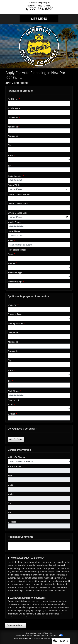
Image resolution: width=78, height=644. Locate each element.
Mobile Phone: (14, 222)
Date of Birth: (14, 185)
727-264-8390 (42, 9)
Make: (11, 485)
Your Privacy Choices (54, 635)
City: (10, 145)
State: (10, 156)
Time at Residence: (17, 250)
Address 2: (13, 136)
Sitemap (42, 635)
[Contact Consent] (8, 598)
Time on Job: (14, 400)
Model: (11, 494)
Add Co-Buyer (16, 439)
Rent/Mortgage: (15, 282)
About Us (33, 633)
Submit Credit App (16, 625)
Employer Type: (15, 314)
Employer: (12, 305)
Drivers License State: (18, 204)
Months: (12, 263)
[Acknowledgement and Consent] (8, 558)
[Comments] (39, 546)
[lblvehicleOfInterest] (39, 461)
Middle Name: (14, 108)
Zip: (9, 166)
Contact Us (40, 633)
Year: (10, 476)
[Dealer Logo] (39, 46)
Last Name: (13, 118)
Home (28, 633)
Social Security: (15, 176)
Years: (11, 254)
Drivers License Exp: (17, 213)
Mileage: (12, 522)
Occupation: (13, 333)
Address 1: (13, 127)
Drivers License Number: (19, 194)
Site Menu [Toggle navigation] (39, 19)
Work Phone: (14, 391)
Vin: (9, 513)
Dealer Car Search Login (22, 635)
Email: (11, 241)
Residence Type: (15, 272)
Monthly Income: (16, 323)
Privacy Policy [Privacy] (48, 633)
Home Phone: (14, 231)
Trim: (10, 503)
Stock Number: (15, 467)
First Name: (13, 99)
